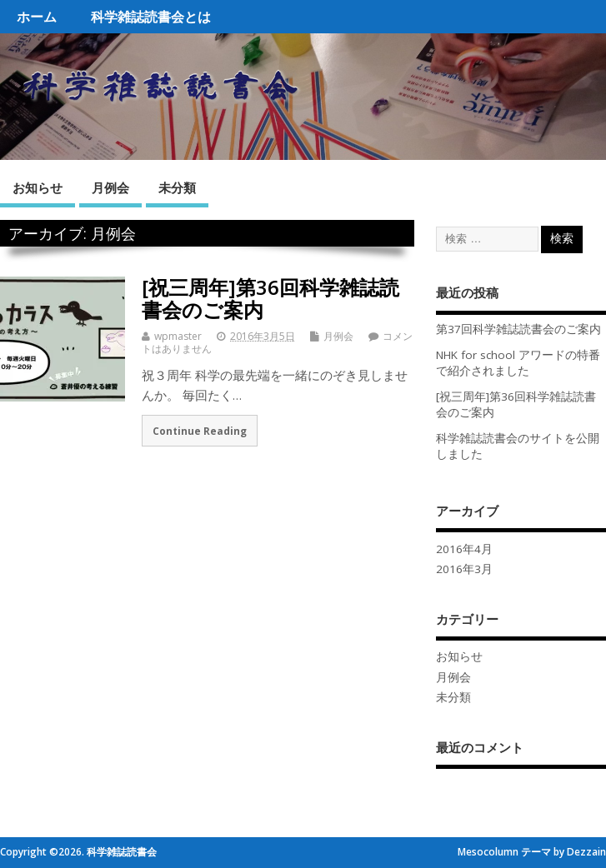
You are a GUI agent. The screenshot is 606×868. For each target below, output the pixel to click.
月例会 (110, 187)
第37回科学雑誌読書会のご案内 (518, 329)
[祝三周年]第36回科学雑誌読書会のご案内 (270, 298)
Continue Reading (200, 431)
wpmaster (178, 336)
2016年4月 (464, 549)
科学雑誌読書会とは (151, 17)
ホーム (37, 17)
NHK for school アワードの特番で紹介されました (518, 363)
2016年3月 (464, 569)
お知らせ (38, 187)
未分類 (177, 187)
